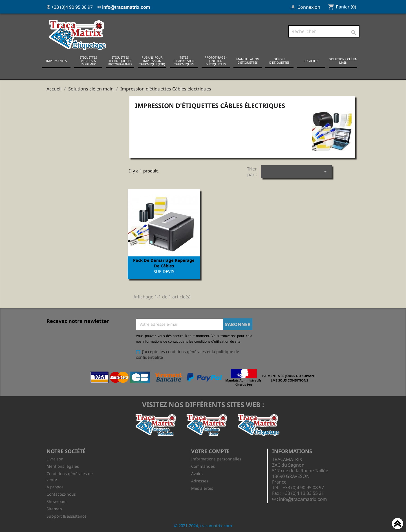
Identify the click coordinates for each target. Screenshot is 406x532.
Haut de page (398, 524)
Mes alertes (202, 487)
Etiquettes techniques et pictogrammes (120, 61)
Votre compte (210, 451)
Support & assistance (67, 515)
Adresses (200, 480)
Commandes (203, 465)
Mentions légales (63, 465)
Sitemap (54, 508)
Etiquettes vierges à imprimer (88, 61)
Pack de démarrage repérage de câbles (164, 263)
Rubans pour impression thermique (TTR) (152, 61)
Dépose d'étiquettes (279, 61)
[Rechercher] (324, 31)
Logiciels (311, 61)
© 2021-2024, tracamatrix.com (203, 525)
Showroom (57, 501)
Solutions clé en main (343, 61)
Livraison (55, 458)
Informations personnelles (216, 458)
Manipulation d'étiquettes (248, 61)
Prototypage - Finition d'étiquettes (216, 61)
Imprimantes (56, 61)
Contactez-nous (61, 493)
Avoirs (197, 473)
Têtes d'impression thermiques (184, 61)
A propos (55, 486)
